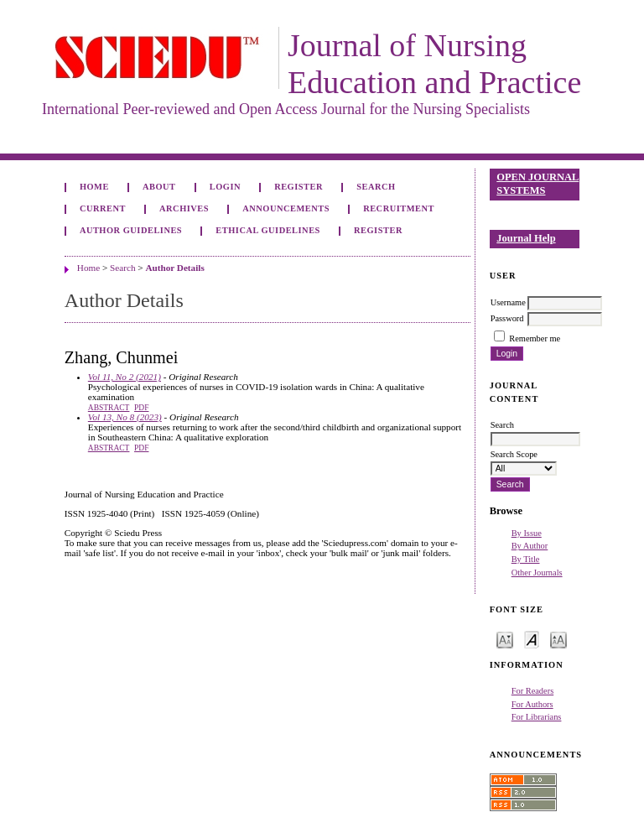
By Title (526, 559)
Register (299, 187)
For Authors (532, 704)
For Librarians (537, 717)
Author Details (174, 268)
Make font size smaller (505, 639)
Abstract (109, 408)
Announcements (286, 208)
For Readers (533, 691)
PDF (141, 408)
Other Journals (537, 573)
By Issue (527, 533)
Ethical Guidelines (268, 230)
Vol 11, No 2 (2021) (125, 377)
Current (103, 208)
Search (376, 187)
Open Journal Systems (538, 184)
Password (507, 318)
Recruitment (399, 208)
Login (225, 187)
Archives (184, 208)
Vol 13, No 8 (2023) (125, 417)
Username (508, 302)
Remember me (535, 338)
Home (94, 187)
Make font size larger (558, 639)
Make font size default (532, 639)
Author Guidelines (131, 230)
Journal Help (526, 238)
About (159, 187)
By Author (530, 546)
